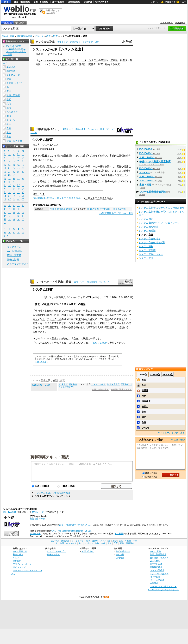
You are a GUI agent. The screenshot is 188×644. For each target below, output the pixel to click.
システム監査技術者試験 (46, 186)
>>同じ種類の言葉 (100, 390)
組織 (114, 311)
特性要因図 (105, 209)
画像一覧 (104, 129)
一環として (82, 181)
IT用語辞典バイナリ (48, 129)
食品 (9, 128)
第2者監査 (63, 384)
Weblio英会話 (14, 251)
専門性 (39, 311)
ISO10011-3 (146, 168)
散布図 (69, 209)
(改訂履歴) (119, 534)
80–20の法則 (93, 209)
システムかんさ (51, 145)
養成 (107, 181)
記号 (6, 236)
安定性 (114, 60)
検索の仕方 (18, 554)
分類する (124, 327)
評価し (83, 64)
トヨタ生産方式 (118, 209)
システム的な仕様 (148, 227)
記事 (47, 304)
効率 (88, 171)
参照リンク (39, 194)
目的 (78, 327)
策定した (122, 175)
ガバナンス (120, 315)
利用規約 (17, 561)
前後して (45, 181)
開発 (119, 166)
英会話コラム (14, 247)
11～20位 (155, 374)
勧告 (126, 171)
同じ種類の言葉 (24, 36)
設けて (111, 166)
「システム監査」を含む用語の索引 (52, 493)
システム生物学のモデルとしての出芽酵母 (162, 208)
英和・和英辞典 (41, 2)
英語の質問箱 (14, 255)
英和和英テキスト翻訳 (50, 457)
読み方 (36, 145)
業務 (35, 160)
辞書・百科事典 (14, 141)
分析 (85, 156)
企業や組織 (39, 166)
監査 (55, 36)
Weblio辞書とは (20, 551)
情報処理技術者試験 (63, 181)
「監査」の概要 (99, 343)
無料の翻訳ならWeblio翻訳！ (53, 12)
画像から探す (53, 554)
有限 (144, 380)
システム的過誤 (147, 231)
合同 (144, 385)
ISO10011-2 (146, 149)
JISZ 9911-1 (147, 176)
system (42, 60)
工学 (9, 91)
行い (105, 156)
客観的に (97, 171)
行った (96, 323)
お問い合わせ (41, 362)
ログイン (155, 2)
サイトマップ (19, 567)
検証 (64, 315)
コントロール (54, 319)
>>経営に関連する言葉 (121, 390)
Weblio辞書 (35, 534)
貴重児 (145, 390)
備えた (58, 311)
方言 (9, 137)
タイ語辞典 (155, 577)
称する (63, 323)
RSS (107, 597)
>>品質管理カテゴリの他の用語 (116, 213)
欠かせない (79, 166)
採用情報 (120, 558)
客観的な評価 (117, 156)
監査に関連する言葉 (41, 385)
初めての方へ (167, 23)
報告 (83, 315)
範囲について (107, 323)
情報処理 (66, 166)
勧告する (110, 64)
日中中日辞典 (58, 2)
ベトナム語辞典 (157, 580)
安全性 (75, 171)
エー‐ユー (145, 172)
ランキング (88, 42)
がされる (40, 171)
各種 (57, 156)
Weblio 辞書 (170, 2)
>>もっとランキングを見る (171, 433)
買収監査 (125, 384)
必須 (144, 412)
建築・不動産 (13, 95)
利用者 (91, 315)
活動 (49, 166)
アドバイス (39, 175)
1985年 (85, 175)
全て (5, 63)
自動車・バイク (14, 83)
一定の (96, 166)
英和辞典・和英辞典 (159, 558)
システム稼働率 (147, 250)
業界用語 (11, 71)
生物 (9, 124)
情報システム (52, 171)
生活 (9, 108)
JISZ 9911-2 (147, 157)
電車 (9, 79)
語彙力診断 (13, 260)
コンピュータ (13, 75)
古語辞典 (88, 2)
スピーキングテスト (18, 264)
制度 (117, 64)
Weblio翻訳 (155, 561)
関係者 (92, 64)
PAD (52, 209)
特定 (144, 396)
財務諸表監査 (114, 384)
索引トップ (63, 42)
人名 (9, 132)
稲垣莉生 (146, 401)
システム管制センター (151, 254)
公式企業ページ (123, 551)
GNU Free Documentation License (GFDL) (71, 531)
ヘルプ (183, 2)
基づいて (102, 311)
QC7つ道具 (60, 209)
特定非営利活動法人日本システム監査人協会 (57, 198)
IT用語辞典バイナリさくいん (77, 525)
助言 (101, 64)
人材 (102, 181)
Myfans (145, 428)
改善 (107, 319)
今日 (88, 166)
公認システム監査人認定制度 (155, 162)
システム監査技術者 (150, 238)
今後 (64, 327)
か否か (123, 323)
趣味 (9, 116)
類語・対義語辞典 (22, 2)
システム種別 (146, 246)
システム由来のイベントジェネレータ (159, 223)
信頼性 (104, 60)
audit (62, 60)
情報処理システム (71, 156)
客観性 (48, 311)
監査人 (66, 64)
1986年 (123, 181)
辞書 (6, 2)
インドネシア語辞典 (159, 574)
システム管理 (146, 258)
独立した (57, 64)
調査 (74, 64)
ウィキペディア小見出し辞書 (53, 282)
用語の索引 (75, 42)
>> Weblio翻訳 (178, 440)
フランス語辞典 (157, 570)
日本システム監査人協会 (98, 198)
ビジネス (39, 36)
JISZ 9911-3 (147, 181)
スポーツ (11, 120)
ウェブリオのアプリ (57, 551)
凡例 (97, 42)
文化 (9, 104)
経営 (48, 36)
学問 (9, 100)
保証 (85, 319)
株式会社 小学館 (37, 519)
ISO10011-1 (146, 153)
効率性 (124, 60)
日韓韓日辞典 (74, 2)
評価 (57, 315)
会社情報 (120, 554)
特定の (145, 406)
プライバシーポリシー (23, 564)
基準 (102, 166)
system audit (47, 149)
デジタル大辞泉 (45, 42)
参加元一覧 (180, 23)
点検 (93, 156)
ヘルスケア (12, 112)
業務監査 (73, 384)
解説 (83, 304)
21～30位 (168, 374)
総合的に (42, 315)
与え (93, 319)
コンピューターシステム (85, 60)
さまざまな (118, 171)
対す (78, 319)
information (53, 60)
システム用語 (146, 219)
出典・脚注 (145, 185)
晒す (144, 417)
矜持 (144, 422)
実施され (66, 186)
